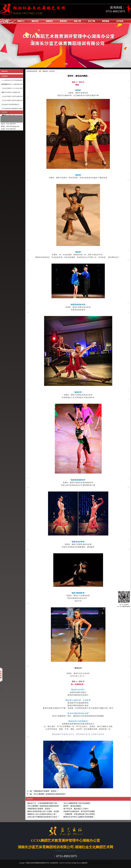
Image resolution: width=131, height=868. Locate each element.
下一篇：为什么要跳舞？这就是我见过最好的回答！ (47, 794)
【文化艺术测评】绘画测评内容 (11, 92)
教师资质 (63, 21)
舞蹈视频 (106, 21)
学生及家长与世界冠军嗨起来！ (11, 105)
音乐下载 (91, 21)
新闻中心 (21, 21)
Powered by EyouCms (93, 863)
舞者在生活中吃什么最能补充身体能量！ (79, 817)
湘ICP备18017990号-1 (106, 863)
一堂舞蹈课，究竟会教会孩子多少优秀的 (79, 814)
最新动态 (35, 21)
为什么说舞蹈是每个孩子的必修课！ (77, 803)
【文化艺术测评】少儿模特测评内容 (12, 84)
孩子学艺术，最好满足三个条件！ (77, 809)
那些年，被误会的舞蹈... (73, 806)
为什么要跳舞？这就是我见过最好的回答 (43, 806)
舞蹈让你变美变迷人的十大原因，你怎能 (43, 811)
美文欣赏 (52, 71)
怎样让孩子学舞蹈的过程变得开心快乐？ (43, 817)
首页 (7, 21)
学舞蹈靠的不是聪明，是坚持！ (40, 809)
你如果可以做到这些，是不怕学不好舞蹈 (79, 811)
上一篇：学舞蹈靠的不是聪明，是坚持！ (42, 791)
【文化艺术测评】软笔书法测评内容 (12, 96)
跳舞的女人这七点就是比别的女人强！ (42, 814)
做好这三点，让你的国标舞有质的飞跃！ (43, 803)
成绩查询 (49, 21)
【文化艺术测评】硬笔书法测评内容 (12, 100)
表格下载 (77, 21)
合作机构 (120, 21)
